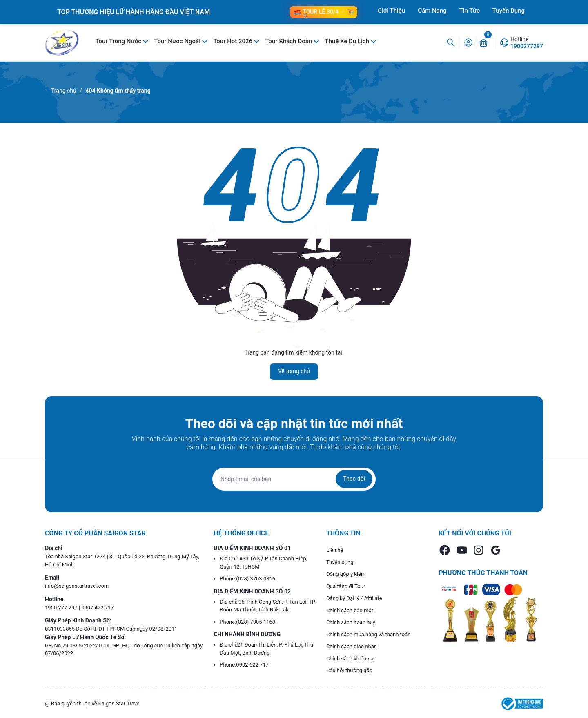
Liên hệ (335, 550)
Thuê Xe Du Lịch (347, 41)
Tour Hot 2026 (234, 41)
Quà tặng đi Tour (346, 586)
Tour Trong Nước (119, 41)
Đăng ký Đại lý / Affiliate (354, 598)
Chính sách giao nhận (352, 646)
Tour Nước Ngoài (178, 41)
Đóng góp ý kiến (345, 574)
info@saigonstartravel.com (77, 586)
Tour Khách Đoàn (289, 41)
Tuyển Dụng (509, 11)
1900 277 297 (62, 608)
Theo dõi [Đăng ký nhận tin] (354, 479)
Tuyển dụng (340, 562)
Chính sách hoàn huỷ (351, 622)
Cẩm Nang (432, 11)
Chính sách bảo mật (350, 610)
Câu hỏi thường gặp (349, 670)
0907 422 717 (98, 608)
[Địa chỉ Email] (294, 479)
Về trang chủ (294, 371)
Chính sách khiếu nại (351, 659)
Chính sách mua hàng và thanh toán (369, 634)
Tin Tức (470, 11)
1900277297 (527, 46)
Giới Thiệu (392, 11)
